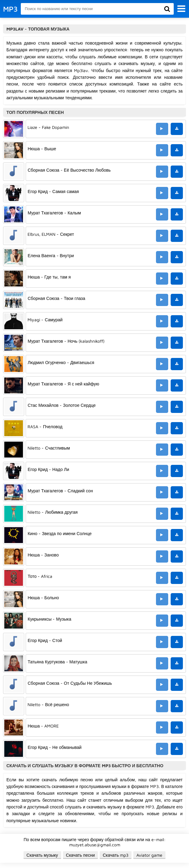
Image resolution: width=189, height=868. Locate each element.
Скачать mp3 (116, 855)
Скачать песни (80, 855)
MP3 (10, 9)
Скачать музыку (42, 855)
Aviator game (149, 855)
